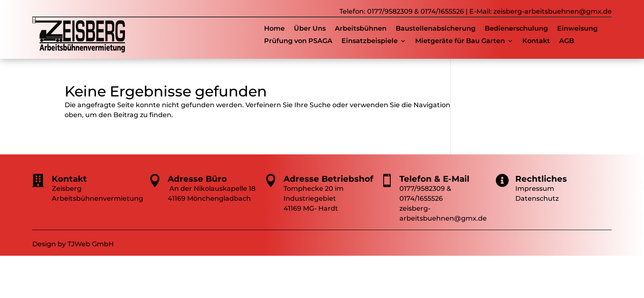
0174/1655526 (442, 11)
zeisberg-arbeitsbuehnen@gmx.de (553, 11)
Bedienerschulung (516, 29)
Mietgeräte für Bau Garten (460, 41)
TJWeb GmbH (91, 244)
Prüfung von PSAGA (298, 41)
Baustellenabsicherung (436, 29)
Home (274, 29)
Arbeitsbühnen (361, 29)
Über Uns (310, 29)
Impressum (535, 189)
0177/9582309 (390, 11)
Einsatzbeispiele (370, 41)
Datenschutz (537, 198)
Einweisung (577, 29)
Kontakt (536, 41)
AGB (567, 41)
